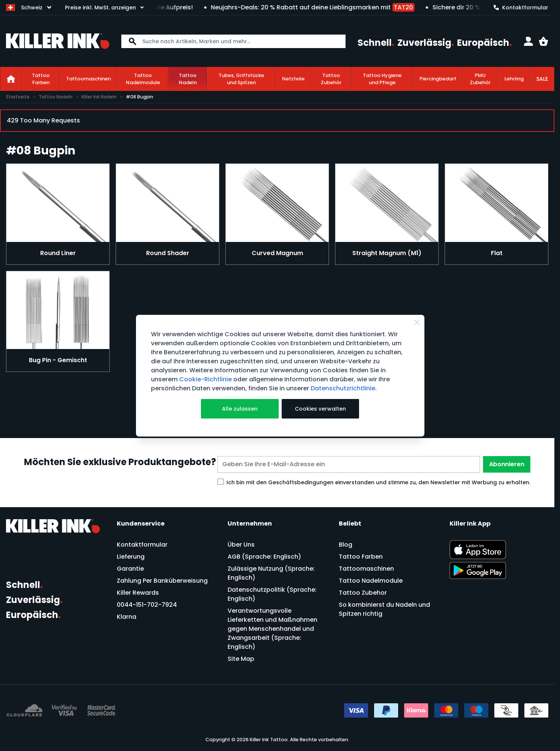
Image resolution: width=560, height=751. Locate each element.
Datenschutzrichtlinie (343, 388)
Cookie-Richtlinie (205, 379)
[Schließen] (417, 322)
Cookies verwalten (320, 409)
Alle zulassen (240, 409)
